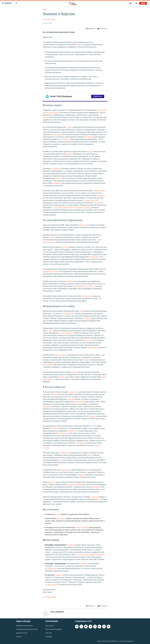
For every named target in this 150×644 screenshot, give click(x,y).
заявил (79, 45)
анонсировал (48, 365)
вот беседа (65, 139)
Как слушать (50, 626)
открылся (64, 470)
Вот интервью (68, 314)
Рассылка (49, 633)
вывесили (71, 399)
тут (62, 460)
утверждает (94, 257)
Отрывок (70, 545)
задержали (47, 407)
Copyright (49, 637)
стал (81, 311)
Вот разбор (89, 137)
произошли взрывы (50, 272)
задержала (72, 392)
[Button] (91, 29)
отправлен (80, 443)
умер (100, 499)
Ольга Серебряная (49, 19)
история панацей (52, 585)
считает (58, 178)
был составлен (62, 433)
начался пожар (57, 135)
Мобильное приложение (24, 626)
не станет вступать (66, 333)
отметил (88, 340)
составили (55, 428)
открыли (81, 475)
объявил (82, 225)
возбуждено (64, 453)
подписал (52, 482)
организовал (87, 296)
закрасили (95, 497)
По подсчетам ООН (91, 200)
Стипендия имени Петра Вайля (27, 630)
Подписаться (98, 96)
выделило (96, 487)
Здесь (90, 455)
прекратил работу (74, 485)
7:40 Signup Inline (50, 597)
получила (88, 318)
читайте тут (72, 431)
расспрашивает (51, 568)
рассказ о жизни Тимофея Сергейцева (90, 555)
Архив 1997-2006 (22, 633)
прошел (65, 247)
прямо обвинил (93, 348)
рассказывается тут (81, 286)
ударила (69, 154)
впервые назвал (99, 191)
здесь (92, 286)
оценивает (57, 183)
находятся (101, 196)
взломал (92, 416)
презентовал (79, 402)
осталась (69, 127)
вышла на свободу (82, 528)
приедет (87, 360)
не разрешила (56, 169)
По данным (99, 203)
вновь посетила (60, 355)
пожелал (62, 377)
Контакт (19, 637)
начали (52, 237)
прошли (75, 372)
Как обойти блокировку (54, 630)
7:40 (44, 10)
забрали (54, 394)
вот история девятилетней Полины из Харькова (72, 208)
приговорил (61, 519)
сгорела (90, 152)
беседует (84, 564)
